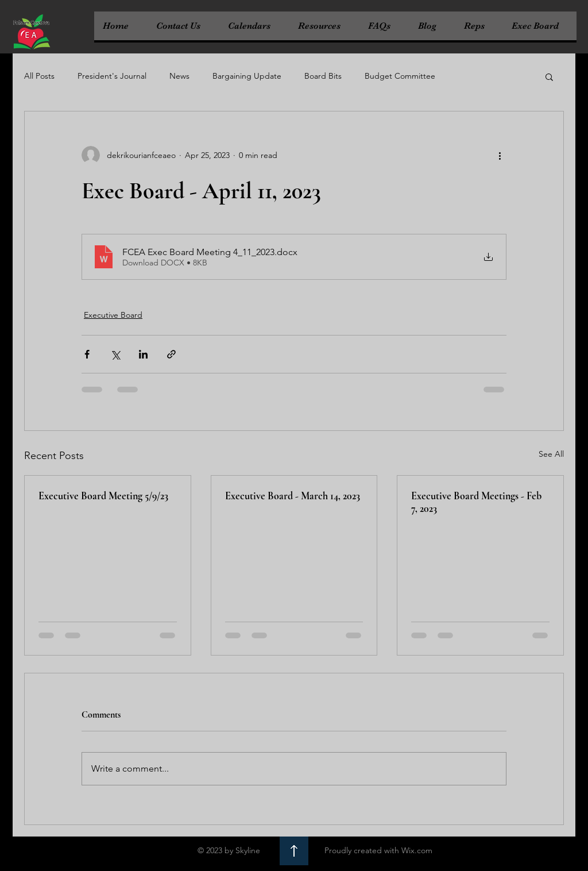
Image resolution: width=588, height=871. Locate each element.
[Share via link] (171, 354)
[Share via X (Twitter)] (115, 354)
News (179, 76)
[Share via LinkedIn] (143, 354)
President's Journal (112, 76)
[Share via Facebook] (87, 354)
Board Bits (323, 76)
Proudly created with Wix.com (378, 850)
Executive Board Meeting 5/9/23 (103, 496)
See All (551, 454)
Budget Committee (400, 76)
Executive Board (113, 315)
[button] (549, 76)
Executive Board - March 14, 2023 (293, 496)
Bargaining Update (247, 76)
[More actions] (500, 155)
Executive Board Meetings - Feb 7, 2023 (476, 502)
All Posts (39, 76)
